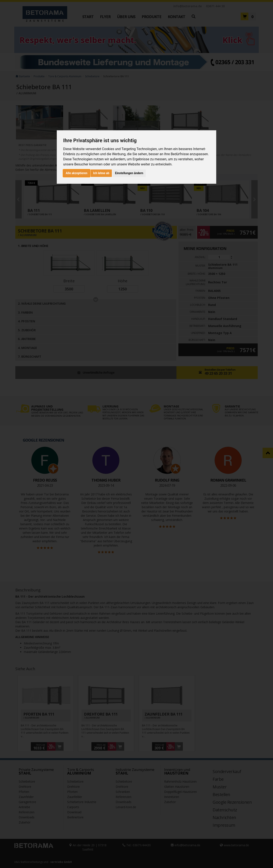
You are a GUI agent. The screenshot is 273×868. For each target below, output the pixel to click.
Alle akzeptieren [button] (77, 173)
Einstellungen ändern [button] (129, 173)
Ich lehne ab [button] (101, 173)
